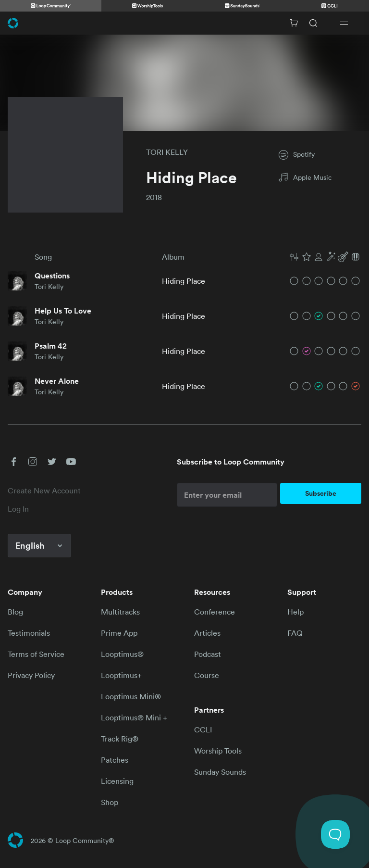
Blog (15, 612)
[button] (325, 257)
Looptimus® (122, 654)
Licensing (117, 781)
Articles (207, 633)
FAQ (295, 633)
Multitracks (120, 612)
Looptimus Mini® (131, 696)
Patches (115, 760)
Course (207, 675)
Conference (215, 612)
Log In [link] (18, 509)
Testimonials (29, 633)
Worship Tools (218, 751)
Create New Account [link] (44, 491)
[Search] (313, 23)
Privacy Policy (31, 675)
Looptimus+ (121, 675)
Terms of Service (36, 654)
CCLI (203, 730)
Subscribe (321, 493)
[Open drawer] (344, 23)
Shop (110, 802)
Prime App (119, 633)
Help (295, 612)
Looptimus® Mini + (134, 717)
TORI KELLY (167, 152)
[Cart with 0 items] (294, 23)
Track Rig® (120, 739)
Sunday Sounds (220, 772)
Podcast (208, 654)
